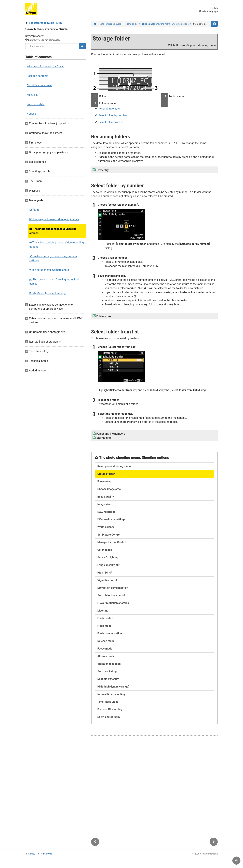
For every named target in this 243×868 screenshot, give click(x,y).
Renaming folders (109, 109)
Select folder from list (111, 122)
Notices (31, 114)
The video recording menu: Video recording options (57, 245)
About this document (39, 85)
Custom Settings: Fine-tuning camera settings (53, 258)
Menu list (32, 95)
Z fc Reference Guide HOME (46, 23)
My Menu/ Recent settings (48, 293)
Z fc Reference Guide (111, 24)
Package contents (37, 76)
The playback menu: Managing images (54, 219)
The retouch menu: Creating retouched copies (54, 282)
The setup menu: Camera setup (49, 270)
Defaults (34, 210)
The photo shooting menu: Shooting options (53, 231)
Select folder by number (113, 116)
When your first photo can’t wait (45, 66)
